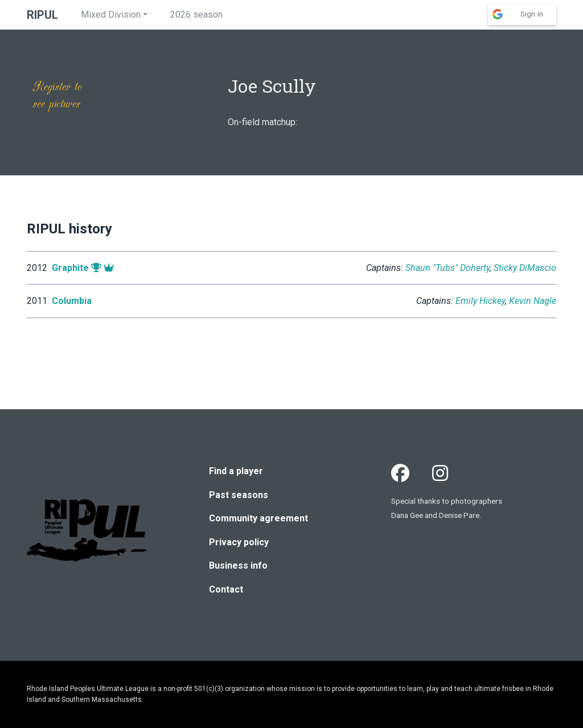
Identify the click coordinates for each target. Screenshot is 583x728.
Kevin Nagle (533, 301)
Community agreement (258, 518)
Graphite (70, 268)
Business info (238, 565)
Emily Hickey (480, 301)
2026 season (196, 15)
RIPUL (42, 15)
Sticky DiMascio (525, 268)
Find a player (236, 471)
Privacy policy (239, 542)
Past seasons (239, 495)
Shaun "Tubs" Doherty (447, 268)
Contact (226, 589)
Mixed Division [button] (111, 15)
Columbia (72, 301)
